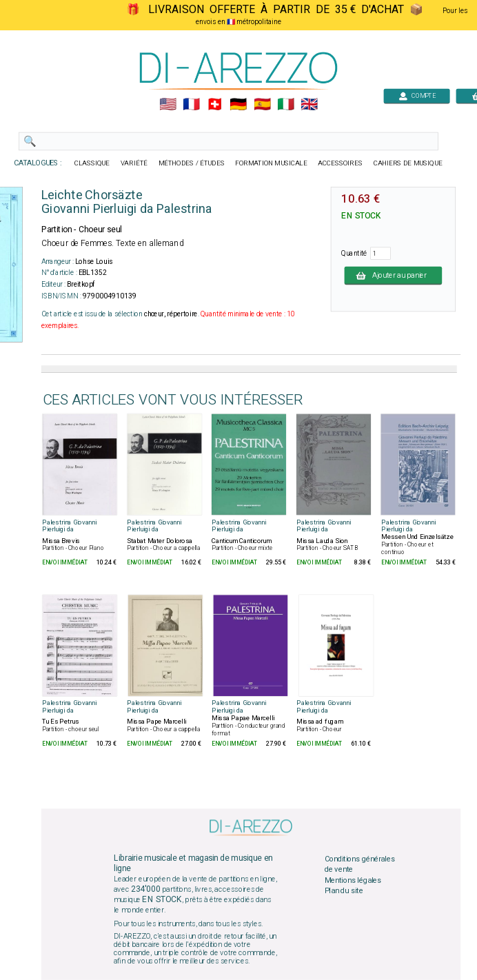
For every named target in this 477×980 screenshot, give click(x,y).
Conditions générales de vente (360, 864)
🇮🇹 (286, 105)
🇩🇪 (238, 105)
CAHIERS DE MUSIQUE (408, 163)
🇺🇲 (168, 105)
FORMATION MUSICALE (271, 163)
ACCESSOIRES (340, 163)
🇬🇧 (309, 105)
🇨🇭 (215, 105)
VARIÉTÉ (134, 163)
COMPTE (417, 95)
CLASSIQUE (92, 163)
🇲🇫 (191, 105)
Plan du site (344, 891)
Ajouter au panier (394, 275)
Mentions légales (353, 880)
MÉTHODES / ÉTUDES (192, 163)
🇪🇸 (262, 105)
